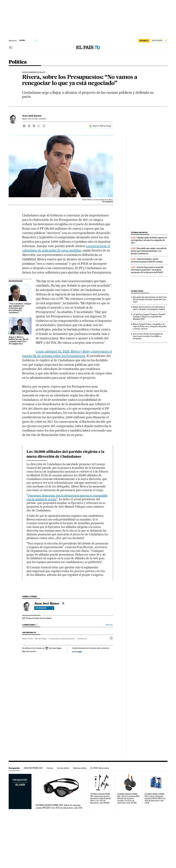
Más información (30, 651)
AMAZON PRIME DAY (33, 768)
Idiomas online (80, 768)
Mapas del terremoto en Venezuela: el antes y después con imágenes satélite (149, 308)
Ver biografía (44, 608)
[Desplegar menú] (11, 47)
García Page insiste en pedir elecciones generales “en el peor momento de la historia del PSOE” (147, 270)
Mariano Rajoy (41, 639)
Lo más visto (137, 291)
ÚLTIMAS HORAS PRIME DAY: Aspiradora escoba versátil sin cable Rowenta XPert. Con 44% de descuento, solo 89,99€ (101, 798)
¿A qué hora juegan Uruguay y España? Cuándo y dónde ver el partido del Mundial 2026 (149, 317)
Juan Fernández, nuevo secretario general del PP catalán (147, 260)
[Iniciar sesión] (159, 41)
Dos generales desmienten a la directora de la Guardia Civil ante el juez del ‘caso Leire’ (150, 299)
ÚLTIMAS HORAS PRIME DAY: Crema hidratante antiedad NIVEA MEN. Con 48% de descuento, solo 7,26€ (155, 798)
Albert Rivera (27, 639)
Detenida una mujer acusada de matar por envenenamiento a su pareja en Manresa (149, 251)
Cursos (50, 768)
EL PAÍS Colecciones (100, 768)
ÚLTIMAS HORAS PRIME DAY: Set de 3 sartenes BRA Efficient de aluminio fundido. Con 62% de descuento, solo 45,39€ (128, 798)
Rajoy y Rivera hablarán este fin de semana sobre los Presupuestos (19, 341)
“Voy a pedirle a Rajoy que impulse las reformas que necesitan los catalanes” (20, 308)
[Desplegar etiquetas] (111, 638)
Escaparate (14, 768)
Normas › (109, 625)
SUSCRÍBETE (144, 41)
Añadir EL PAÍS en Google (102, 126)
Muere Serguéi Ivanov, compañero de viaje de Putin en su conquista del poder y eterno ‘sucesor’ (150, 326)
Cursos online (63, 768)
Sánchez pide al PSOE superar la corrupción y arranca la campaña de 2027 (149, 240)
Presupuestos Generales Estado (62, 639)
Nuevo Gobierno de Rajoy (34, 72)
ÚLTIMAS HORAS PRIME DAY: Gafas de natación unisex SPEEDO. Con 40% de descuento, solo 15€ (59, 806)
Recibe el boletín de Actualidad (39, 618)
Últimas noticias (139, 233)
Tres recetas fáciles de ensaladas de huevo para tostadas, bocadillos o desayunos (148, 336)
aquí (80, 651)
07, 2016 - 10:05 (37, 119)
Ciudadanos (82, 639)
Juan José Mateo (32, 116)
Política (18, 62)
